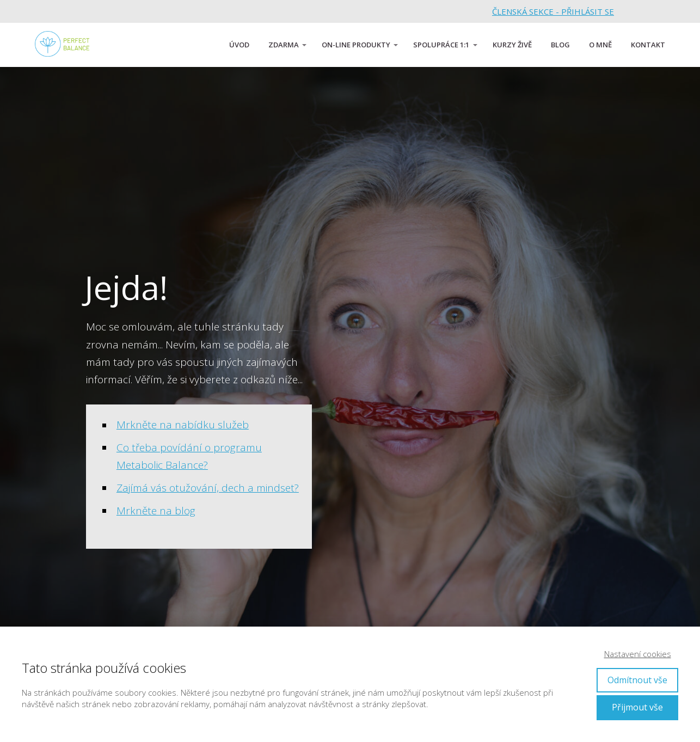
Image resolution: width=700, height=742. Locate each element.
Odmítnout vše (637, 680)
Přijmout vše (637, 707)
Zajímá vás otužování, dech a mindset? (208, 488)
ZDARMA (284, 45)
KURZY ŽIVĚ (512, 45)
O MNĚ (600, 45)
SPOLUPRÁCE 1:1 (441, 45)
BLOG (560, 45)
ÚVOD (239, 45)
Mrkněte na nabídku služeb (183, 425)
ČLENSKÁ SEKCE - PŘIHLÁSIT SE (553, 11)
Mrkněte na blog (156, 511)
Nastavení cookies (638, 654)
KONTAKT (648, 45)
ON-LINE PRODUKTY (356, 45)
